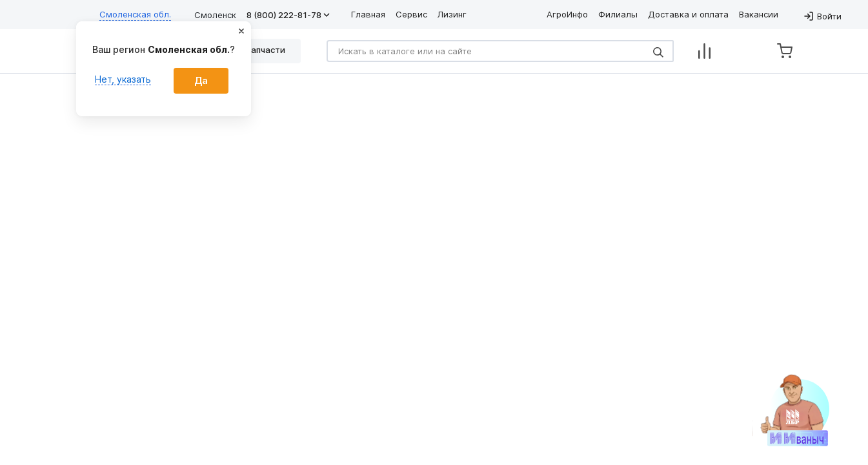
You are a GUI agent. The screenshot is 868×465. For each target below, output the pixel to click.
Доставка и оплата (688, 14)
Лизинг (452, 14)
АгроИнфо (567, 14)
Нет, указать (123, 79)
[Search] (500, 51)
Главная (368, 14)
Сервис (411, 14)
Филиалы (618, 14)
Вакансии (759, 14)
